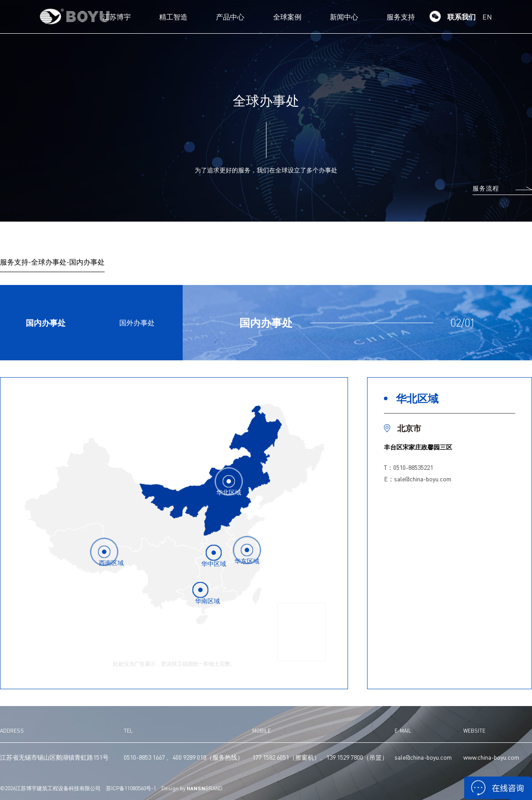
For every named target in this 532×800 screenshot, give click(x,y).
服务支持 (401, 17)
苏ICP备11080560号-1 (131, 788)
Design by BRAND (192, 788)
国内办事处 (46, 322)
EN (487, 17)
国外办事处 (137, 322)
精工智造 (173, 17)
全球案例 (287, 17)
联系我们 (462, 17)
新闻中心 (344, 17)
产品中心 (230, 17)
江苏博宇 (117, 17)
